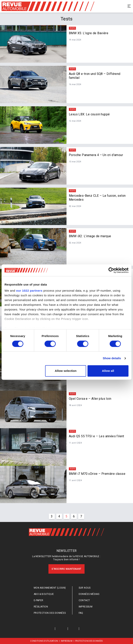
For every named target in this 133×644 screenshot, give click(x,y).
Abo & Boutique (44, 594)
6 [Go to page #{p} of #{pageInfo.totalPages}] (74, 516)
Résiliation (41, 607)
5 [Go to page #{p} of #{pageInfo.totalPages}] (66, 516)
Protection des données (50, 613)
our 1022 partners (29, 291)
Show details (112, 358)
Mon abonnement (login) (50, 588)
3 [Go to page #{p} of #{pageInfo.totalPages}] (52, 516)
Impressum (86, 607)
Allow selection (66, 371)
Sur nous (85, 588)
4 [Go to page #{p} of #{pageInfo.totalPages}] (59, 516)
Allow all (108, 371)
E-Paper (39, 600)
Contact (84, 600)
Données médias (89, 594)
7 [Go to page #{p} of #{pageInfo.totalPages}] (81, 516)
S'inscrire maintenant (66, 569)
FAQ (81, 613)
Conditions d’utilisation (44, 641)
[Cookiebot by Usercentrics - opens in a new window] (111, 270)
